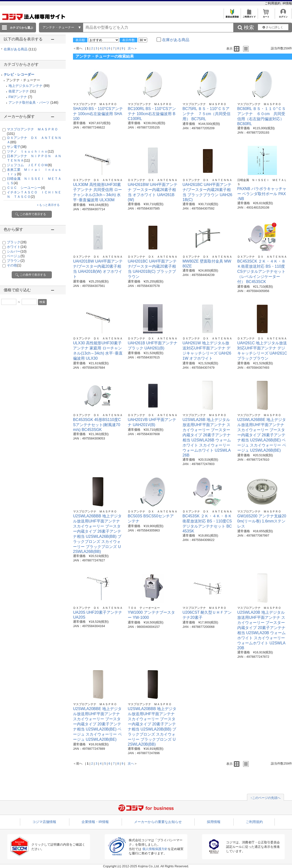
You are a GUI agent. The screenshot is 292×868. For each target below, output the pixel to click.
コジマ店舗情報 (44, 822)
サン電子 (17, 147)
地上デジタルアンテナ (26, 86)
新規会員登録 (232, 15)
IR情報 (287, 3)
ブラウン (16, 261)
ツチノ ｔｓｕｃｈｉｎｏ (30, 151)
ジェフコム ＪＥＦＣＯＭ (29, 165)
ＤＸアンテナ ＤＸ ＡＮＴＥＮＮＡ (98, 180)
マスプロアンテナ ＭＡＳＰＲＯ (95, 104)
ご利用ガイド (249, 15)
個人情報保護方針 (155, 849)
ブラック (17, 242)
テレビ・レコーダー (19, 74)
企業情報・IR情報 (95, 822)
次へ (131, 48)
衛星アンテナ (19, 91)
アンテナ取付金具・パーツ (29, 102)
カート (266, 15)
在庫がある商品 (20, 49)
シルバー (17, 251)
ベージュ (16, 256)
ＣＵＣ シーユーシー (26, 188)
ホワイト (17, 247)
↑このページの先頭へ (265, 798)
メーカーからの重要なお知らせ (158, 822)
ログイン (283, 15)
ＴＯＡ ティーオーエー (144, 608)
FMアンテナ (18, 97)
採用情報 (214, 822)
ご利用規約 (273, 3)
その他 (14, 265)
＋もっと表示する (48, 205)
